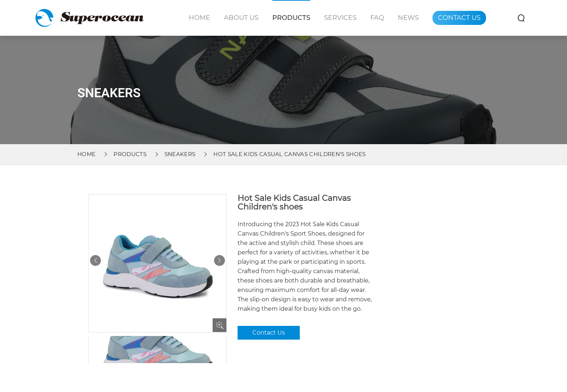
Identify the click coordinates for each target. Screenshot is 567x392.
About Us (241, 18)
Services (340, 18)
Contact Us (459, 18)
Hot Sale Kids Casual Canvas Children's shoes (289, 154)
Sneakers (180, 154)
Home (199, 18)
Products (291, 18)
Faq (377, 18)
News (408, 18)
